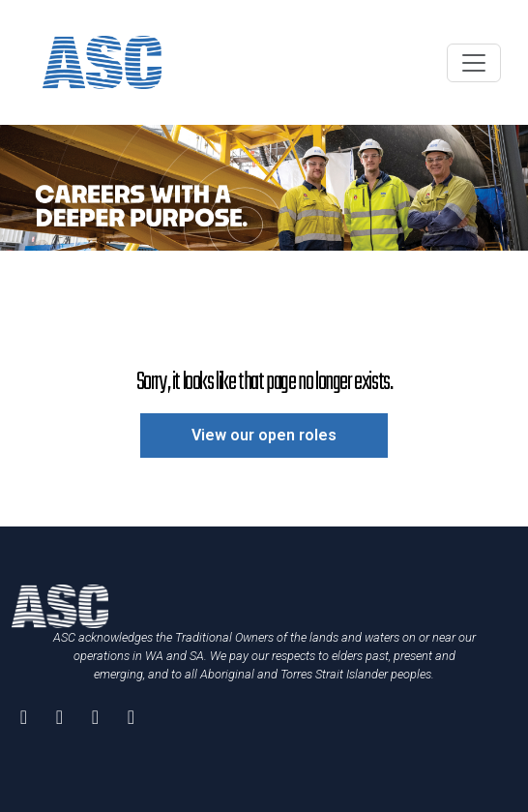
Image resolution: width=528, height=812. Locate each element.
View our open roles (264, 435)
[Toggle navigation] (474, 63)
